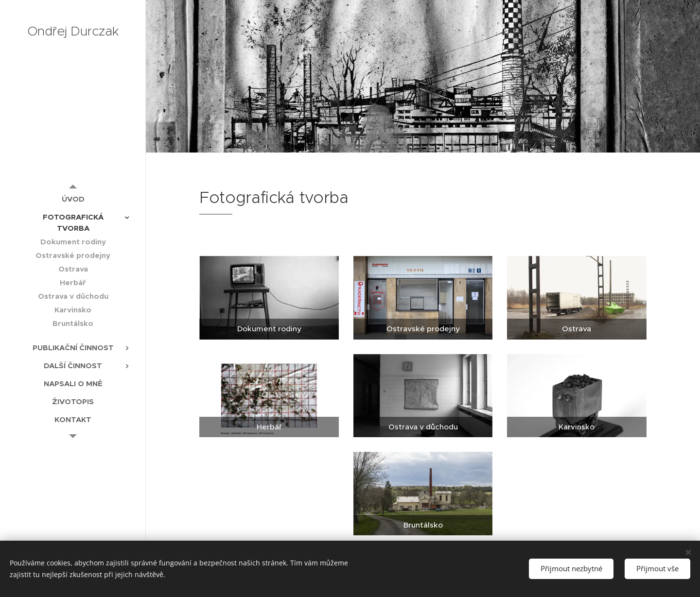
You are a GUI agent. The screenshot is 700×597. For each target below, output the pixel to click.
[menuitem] (73, 199)
